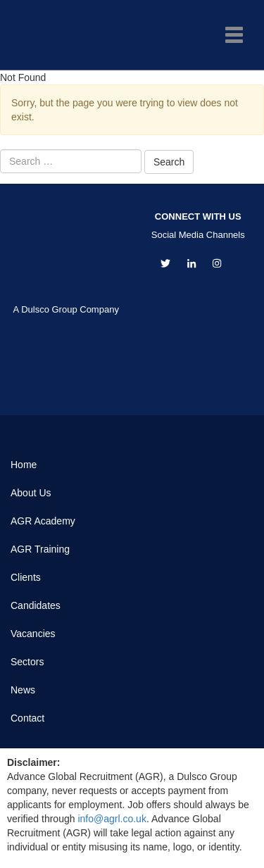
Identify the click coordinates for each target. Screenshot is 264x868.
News (23, 690)
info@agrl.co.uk (112, 819)
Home (24, 465)
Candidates (36, 605)
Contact (27, 718)
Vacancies (33, 634)
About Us (31, 493)
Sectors (27, 662)
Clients (26, 577)
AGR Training (40, 549)
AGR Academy (43, 521)
